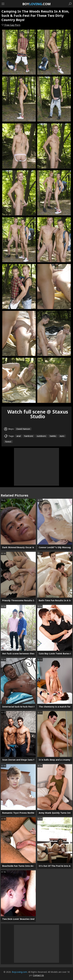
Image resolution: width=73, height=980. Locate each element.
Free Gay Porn (11, 25)
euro (62, 436)
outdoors (41, 436)
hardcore (29, 436)
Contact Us (38, 975)
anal (19, 436)
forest (8, 442)
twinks (53, 436)
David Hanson (23, 429)
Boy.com (36, 4)
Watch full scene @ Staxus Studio (38, 414)
